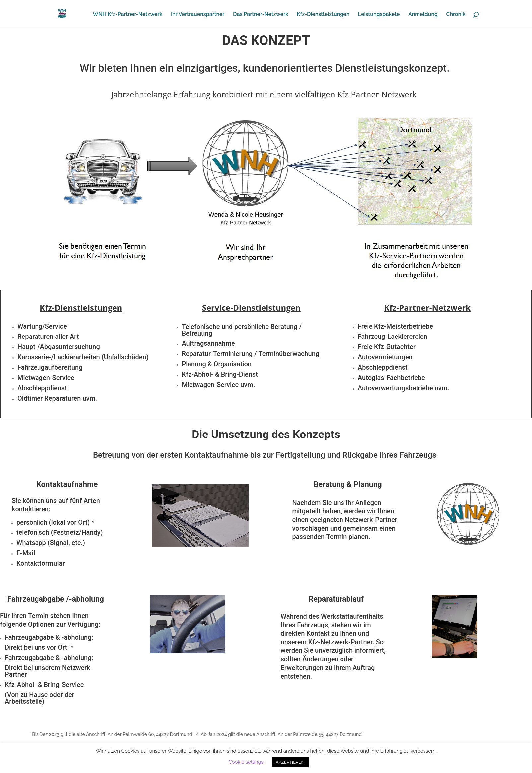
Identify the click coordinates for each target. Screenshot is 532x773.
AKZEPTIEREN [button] (290, 762)
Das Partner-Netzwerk (261, 15)
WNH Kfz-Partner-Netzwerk (127, 15)
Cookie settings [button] (246, 762)
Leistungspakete (379, 15)
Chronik (456, 15)
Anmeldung (423, 15)
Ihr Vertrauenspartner (198, 15)
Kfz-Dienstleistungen (323, 15)
